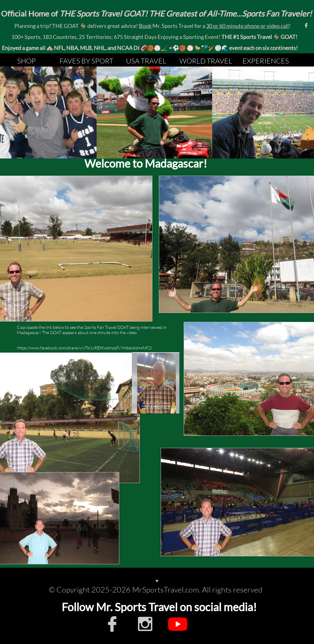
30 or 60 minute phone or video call (247, 26)
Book (145, 26)
